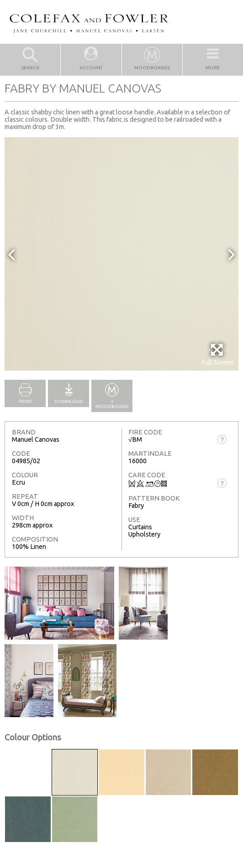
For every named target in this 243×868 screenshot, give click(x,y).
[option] (121, 254)
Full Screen (218, 354)
